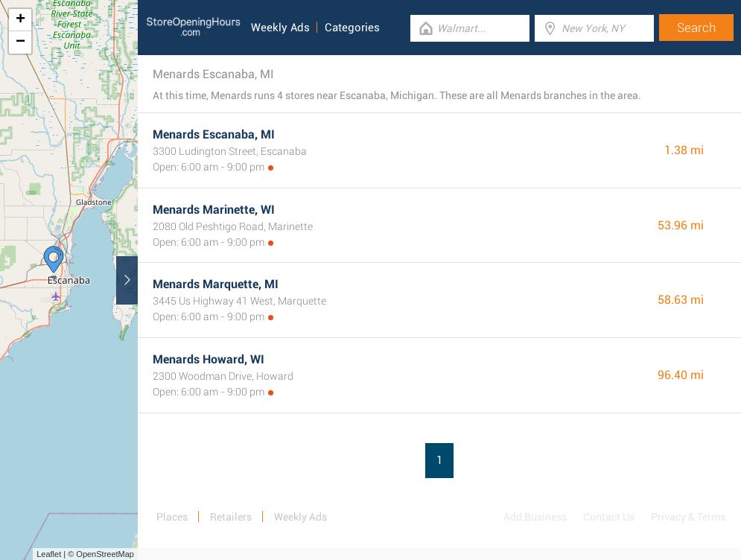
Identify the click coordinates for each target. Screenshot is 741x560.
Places (172, 517)
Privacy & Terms (688, 517)
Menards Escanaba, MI (214, 134)
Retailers (231, 517)
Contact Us (609, 517)
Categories (352, 28)
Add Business (535, 517)
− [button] (20, 42)
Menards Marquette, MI (216, 284)
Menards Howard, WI (209, 359)
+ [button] (20, 20)
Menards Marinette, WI (214, 210)
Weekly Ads (280, 28)
